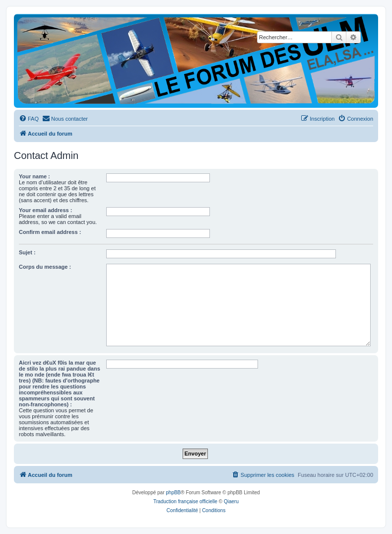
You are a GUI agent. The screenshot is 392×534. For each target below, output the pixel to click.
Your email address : (45, 210)
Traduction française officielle (185, 501)
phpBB (173, 493)
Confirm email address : (50, 232)
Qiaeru (231, 501)
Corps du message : (45, 267)
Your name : (34, 176)
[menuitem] (29, 119)
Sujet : (27, 252)
